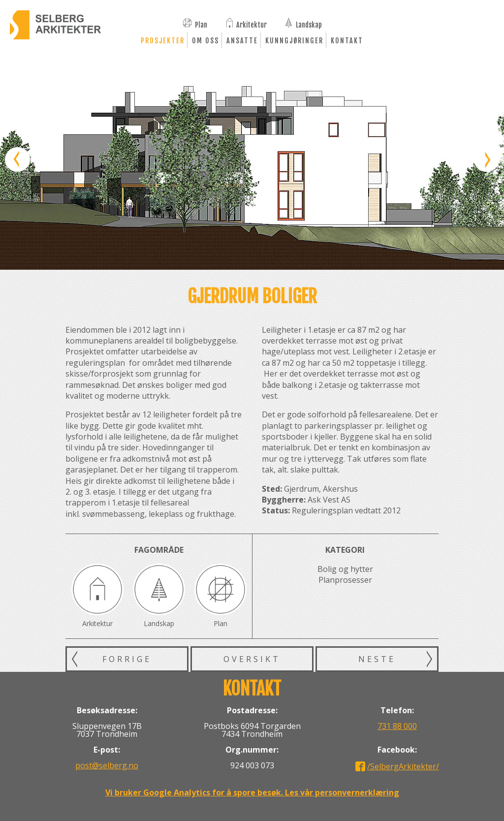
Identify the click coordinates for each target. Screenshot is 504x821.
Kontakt (347, 41)
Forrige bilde (17, 160)
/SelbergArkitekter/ (403, 766)
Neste (377, 659)
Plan (201, 24)
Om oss (205, 41)
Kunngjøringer (294, 41)
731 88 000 (397, 726)
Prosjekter (163, 41)
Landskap (309, 24)
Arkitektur (252, 24)
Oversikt (252, 659)
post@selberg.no (107, 765)
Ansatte (242, 41)
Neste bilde (487, 160)
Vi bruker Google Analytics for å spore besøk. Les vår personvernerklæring (252, 792)
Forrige (127, 659)
